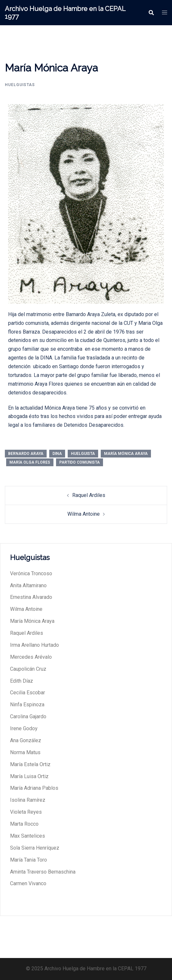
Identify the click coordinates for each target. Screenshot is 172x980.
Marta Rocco (24, 824)
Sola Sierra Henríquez (35, 848)
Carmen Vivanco (28, 883)
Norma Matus (25, 752)
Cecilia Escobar (28, 693)
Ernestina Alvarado (31, 597)
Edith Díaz (22, 681)
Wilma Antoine (84, 514)
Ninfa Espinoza (27, 705)
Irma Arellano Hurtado (34, 645)
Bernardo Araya (26, 454)
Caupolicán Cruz (28, 669)
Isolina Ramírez (28, 800)
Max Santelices (28, 836)
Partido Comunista (80, 462)
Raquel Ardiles (89, 495)
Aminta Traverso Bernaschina (43, 872)
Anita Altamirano (28, 585)
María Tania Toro (29, 860)
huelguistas (20, 85)
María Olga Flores (30, 462)
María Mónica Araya (126, 454)
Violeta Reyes (26, 812)
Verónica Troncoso (31, 573)
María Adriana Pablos (34, 788)
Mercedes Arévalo (31, 657)
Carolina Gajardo (28, 716)
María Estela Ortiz (30, 764)
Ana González (26, 740)
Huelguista (83, 454)
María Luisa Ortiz (29, 776)
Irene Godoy (24, 728)
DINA (57, 454)
